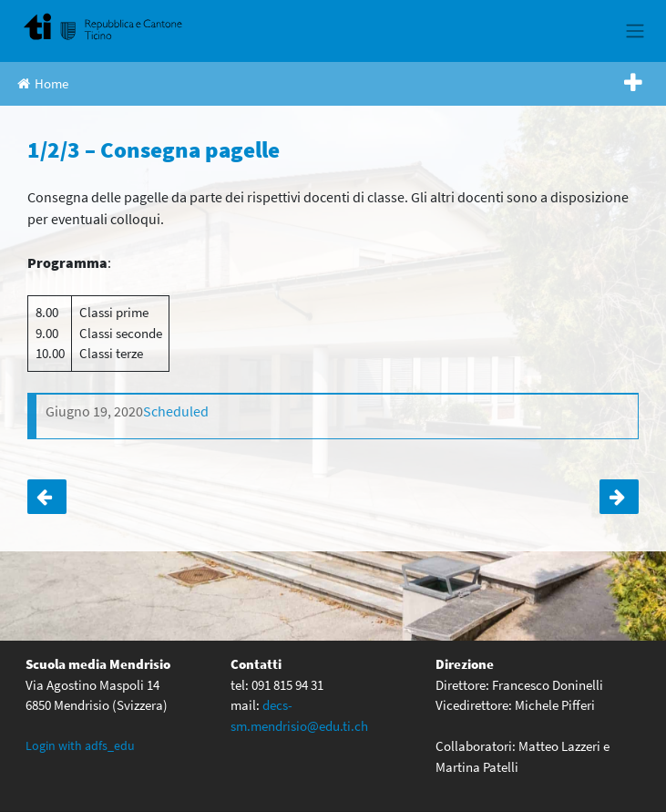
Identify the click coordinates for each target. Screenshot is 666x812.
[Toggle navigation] (635, 31)
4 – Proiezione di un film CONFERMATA (47, 497)
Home (43, 83)
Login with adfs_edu (80, 745)
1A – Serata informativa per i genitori (619, 497)
